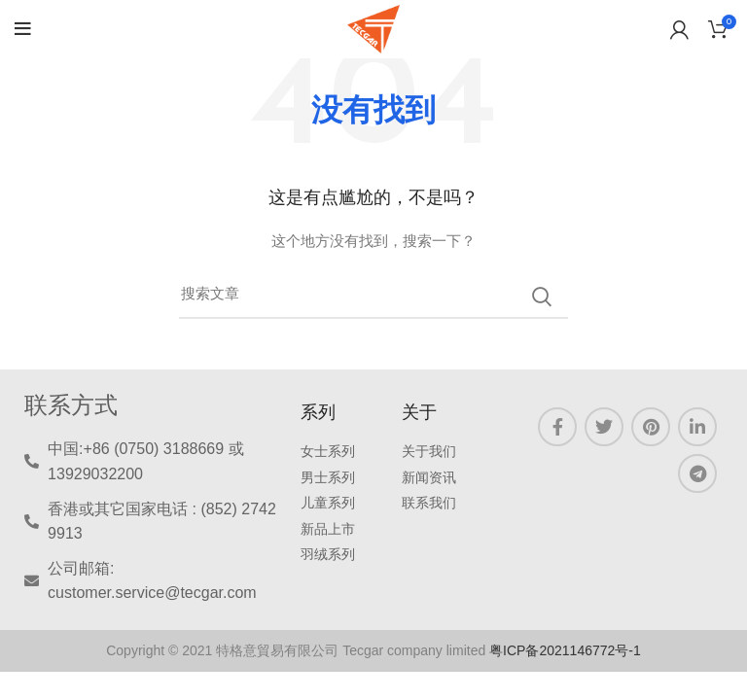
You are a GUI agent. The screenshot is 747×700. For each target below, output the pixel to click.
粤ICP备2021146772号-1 (565, 650)
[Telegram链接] (697, 473)
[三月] (373, 297)
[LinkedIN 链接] (697, 427)
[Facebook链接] (557, 427)
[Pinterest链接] (651, 427)
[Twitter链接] (604, 427)
